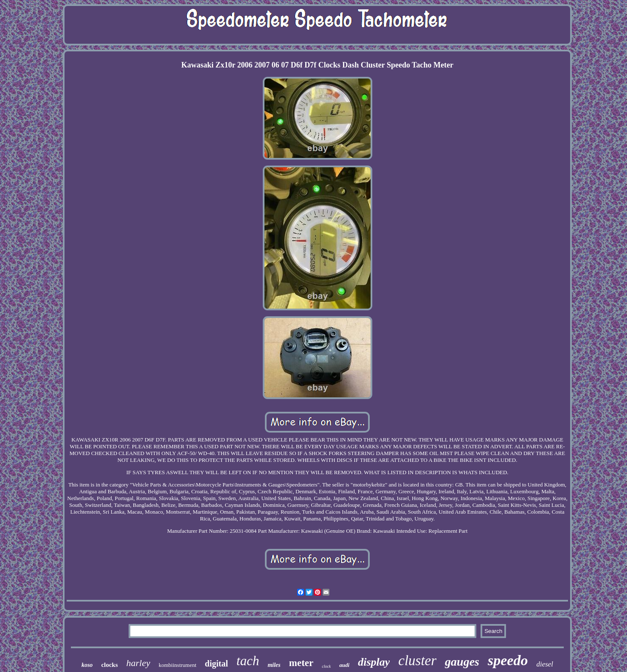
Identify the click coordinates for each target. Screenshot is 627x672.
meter (301, 663)
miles (274, 665)
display (374, 662)
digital (216, 664)
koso (87, 665)
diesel (545, 664)
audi (344, 665)
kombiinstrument (178, 665)
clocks (109, 665)
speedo (508, 660)
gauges (462, 662)
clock (326, 666)
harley (138, 663)
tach (248, 661)
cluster (417, 661)
